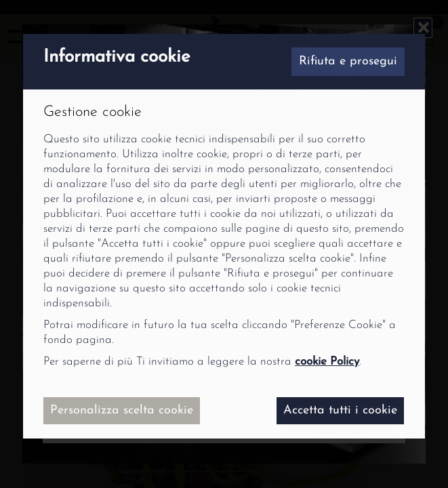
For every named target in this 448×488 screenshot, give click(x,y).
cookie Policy (327, 362)
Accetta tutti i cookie (340, 410)
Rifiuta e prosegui (348, 61)
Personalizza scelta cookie (122, 410)
